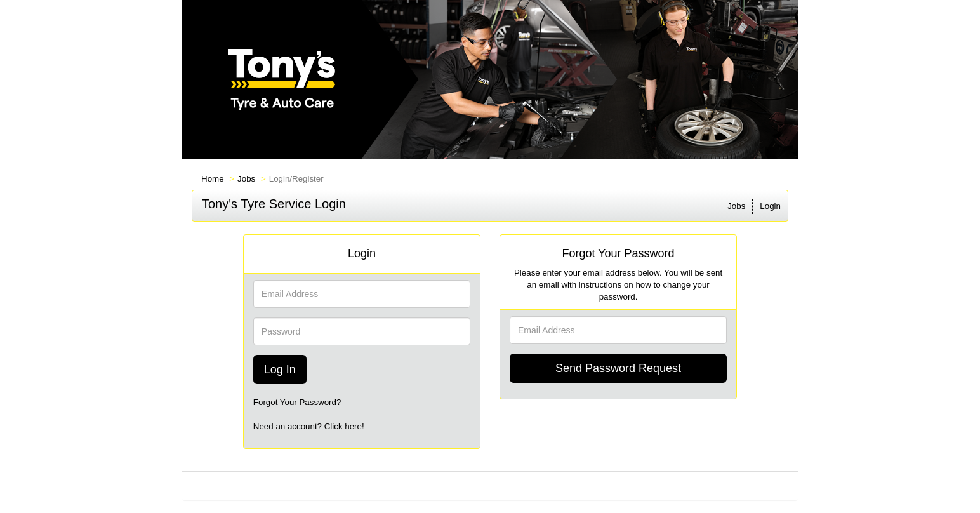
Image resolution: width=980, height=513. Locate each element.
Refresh (579, 486)
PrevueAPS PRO (474, 486)
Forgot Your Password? (297, 402)
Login (770, 206)
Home (213, 179)
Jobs (246, 179)
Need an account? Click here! (309, 426)
